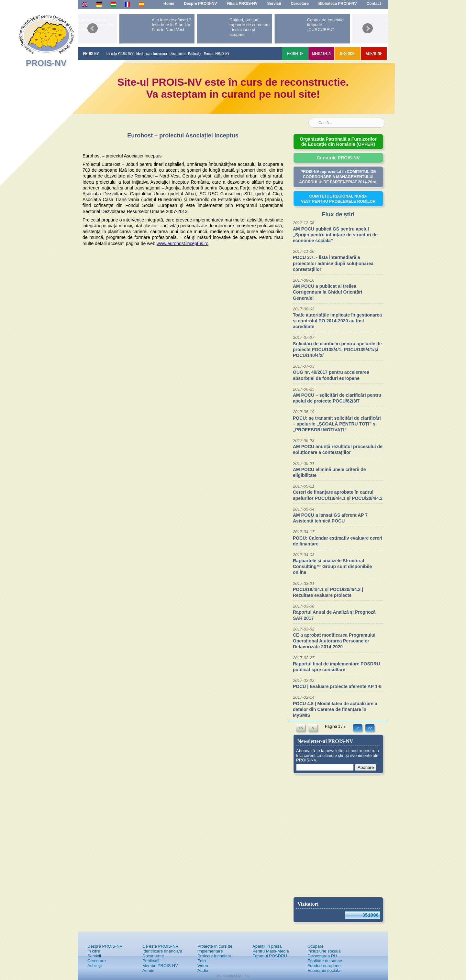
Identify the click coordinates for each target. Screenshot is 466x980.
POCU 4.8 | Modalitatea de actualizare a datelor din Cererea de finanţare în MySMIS (335, 709)
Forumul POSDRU (270, 956)
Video (203, 966)
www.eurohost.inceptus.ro (183, 243)
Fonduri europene (324, 966)
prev (93, 26)
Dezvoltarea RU (322, 956)
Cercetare (97, 961)
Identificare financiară (152, 53)
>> (370, 728)
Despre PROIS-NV (105, 946)
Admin (148, 970)
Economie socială (324, 970)
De (99, 4)
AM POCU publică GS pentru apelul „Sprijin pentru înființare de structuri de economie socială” (335, 235)
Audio (203, 970)
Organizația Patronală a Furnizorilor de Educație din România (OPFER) (338, 142)
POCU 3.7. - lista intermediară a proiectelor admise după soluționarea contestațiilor (333, 263)
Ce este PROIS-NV (160, 946)
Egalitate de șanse (325, 961)
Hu (113, 4)
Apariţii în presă (267, 946)
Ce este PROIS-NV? (120, 53)
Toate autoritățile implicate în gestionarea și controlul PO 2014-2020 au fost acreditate (337, 321)
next (368, 26)
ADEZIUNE (374, 53)
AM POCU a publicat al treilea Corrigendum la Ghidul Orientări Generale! (327, 292)
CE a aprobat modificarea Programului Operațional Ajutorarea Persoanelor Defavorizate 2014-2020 (334, 641)
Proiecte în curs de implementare (215, 949)
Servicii (94, 956)
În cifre (94, 951)
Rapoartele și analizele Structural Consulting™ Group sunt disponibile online (332, 566)
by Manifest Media (233, 976)
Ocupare (316, 946)
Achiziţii (94, 966)
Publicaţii (195, 53)
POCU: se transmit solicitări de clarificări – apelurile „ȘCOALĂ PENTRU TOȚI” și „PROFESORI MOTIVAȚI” (337, 424)
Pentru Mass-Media (271, 951)
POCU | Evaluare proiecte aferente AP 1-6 (337, 686)
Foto (202, 961)
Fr (127, 4)
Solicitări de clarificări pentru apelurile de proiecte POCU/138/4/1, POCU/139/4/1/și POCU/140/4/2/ (337, 350)
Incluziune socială (324, 951)
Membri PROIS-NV (217, 53)
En (85, 4)
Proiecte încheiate (214, 956)
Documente (178, 53)
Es (142, 4)
